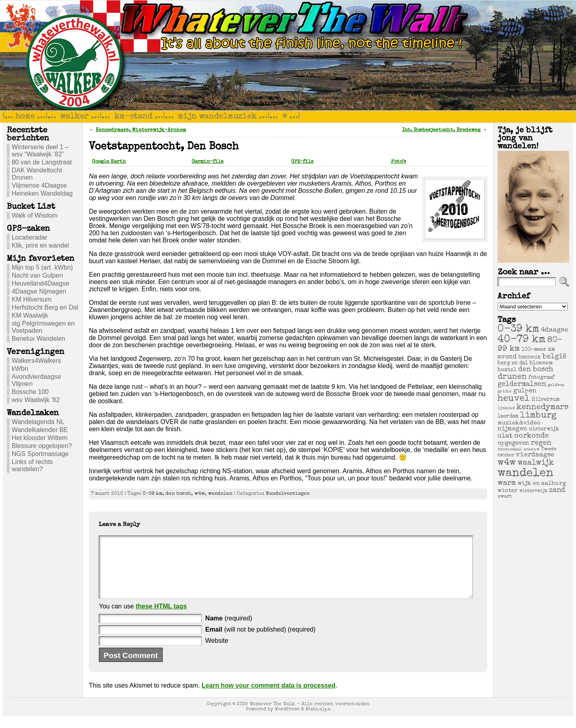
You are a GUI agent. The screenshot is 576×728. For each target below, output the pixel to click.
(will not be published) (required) (260, 641)
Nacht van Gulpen (37, 275)
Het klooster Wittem (40, 438)
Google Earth (109, 162)
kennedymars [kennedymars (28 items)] (542, 408)
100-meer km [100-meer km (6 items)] (538, 350)
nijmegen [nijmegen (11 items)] (512, 429)
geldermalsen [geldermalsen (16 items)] (522, 385)
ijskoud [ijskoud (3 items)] (506, 408)
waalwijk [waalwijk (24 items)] (536, 463)
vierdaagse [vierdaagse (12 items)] (535, 455)
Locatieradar (29, 237)
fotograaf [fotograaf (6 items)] (541, 378)
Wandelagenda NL (38, 422)
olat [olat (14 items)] (505, 436)
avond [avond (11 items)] (507, 357)
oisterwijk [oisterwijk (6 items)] (544, 429)
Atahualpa (318, 721)
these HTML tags (161, 618)
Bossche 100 (30, 392)
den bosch (178, 494)
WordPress (287, 721)
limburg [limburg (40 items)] (538, 416)
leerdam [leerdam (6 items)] (508, 417)
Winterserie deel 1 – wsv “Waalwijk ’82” (40, 151)
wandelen (220, 494)
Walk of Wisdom (35, 215)
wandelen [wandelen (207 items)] (526, 474)
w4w (200, 494)
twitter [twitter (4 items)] (506, 455)
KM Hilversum (32, 299)
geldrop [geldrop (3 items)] (556, 385)
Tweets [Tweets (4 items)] (549, 449)
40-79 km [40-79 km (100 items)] (522, 340)
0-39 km (152, 494)
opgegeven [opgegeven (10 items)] (513, 444)
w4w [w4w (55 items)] (507, 463)
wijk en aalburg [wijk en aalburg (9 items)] (542, 483)
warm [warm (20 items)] (507, 483)
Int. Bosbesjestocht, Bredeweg (441, 130)
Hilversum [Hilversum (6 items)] (546, 400)
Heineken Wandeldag (42, 193)
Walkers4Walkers (36, 361)
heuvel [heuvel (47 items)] (514, 399)
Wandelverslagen (288, 494)
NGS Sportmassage (40, 454)
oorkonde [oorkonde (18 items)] (532, 436)
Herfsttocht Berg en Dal (45, 307)
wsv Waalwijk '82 (36, 400)
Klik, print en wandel (40, 245)
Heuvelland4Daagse (40, 283)
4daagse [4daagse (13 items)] (554, 330)
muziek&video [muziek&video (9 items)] (519, 423)
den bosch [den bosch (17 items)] (536, 370)
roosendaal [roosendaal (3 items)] (510, 450)
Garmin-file (208, 162)
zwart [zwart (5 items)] (505, 497)
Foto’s (399, 162)
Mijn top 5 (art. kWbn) (42, 267)
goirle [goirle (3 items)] (505, 392)
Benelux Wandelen (38, 339)
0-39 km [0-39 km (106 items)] (518, 330)
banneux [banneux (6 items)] (530, 357)
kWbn (20, 369)
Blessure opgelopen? (42, 446)
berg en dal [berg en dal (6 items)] (513, 363)
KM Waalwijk (30, 315)
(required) (229, 630)
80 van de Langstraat (42, 162)
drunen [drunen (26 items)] (512, 377)
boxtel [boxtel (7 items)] (507, 370)
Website (217, 653)
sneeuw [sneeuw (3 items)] (532, 450)
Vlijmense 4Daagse (39, 185)
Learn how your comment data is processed (268, 697)
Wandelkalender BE (40, 430)
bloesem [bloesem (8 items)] (541, 363)
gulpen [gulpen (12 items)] (525, 391)
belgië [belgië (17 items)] (554, 357)
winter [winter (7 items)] (508, 491)
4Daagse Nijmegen (39, 291)
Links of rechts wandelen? (32, 465)
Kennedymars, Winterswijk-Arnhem (141, 130)
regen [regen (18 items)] (541, 443)
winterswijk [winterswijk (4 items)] (533, 491)
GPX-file (302, 162)
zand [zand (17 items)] (557, 490)
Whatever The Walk (272, 716)
